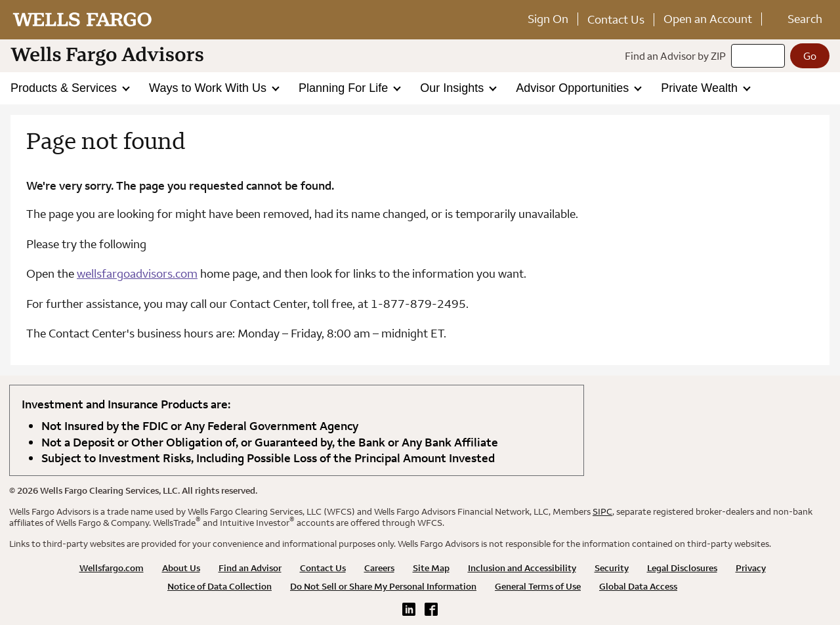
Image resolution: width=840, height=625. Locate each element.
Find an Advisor (250, 568)
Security (612, 568)
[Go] (810, 56)
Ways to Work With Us (209, 88)
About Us (181, 568)
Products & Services (65, 88)
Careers (379, 568)
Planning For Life (345, 88)
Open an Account (708, 19)
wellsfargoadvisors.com (137, 273)
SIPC (602, 511)
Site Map (431, 568)
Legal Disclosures (682, 568)
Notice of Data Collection (220, 586)
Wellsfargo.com (112, 568)
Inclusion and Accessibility (522, 568)
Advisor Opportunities (574, 88)
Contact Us (616, 19)
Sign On (548, 19)
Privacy (751, 568)
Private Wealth (701, 88)
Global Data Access (638, 586)
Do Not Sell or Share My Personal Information (383, 586)
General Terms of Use (538, 586)
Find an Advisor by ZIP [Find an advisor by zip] (675, 56)
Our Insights (453, 88)
